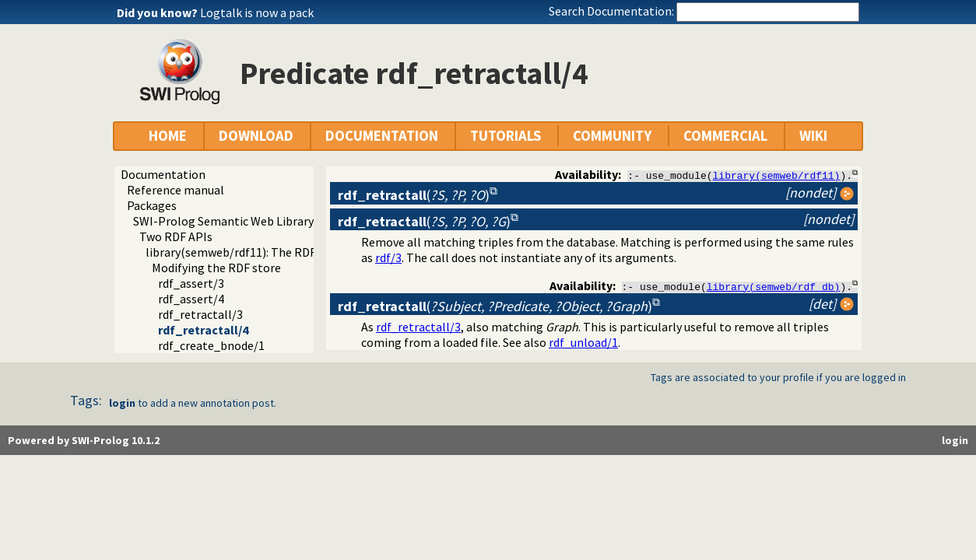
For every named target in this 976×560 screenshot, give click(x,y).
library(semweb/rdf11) (777, 175)
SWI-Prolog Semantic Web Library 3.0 (232, 221)
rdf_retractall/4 (203, 330)
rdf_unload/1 (583, 343)
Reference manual (176, 190)
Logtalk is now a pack (257, 12)
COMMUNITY (612, 136)
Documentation (163, 174)
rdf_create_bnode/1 (211, 345)
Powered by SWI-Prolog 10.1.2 (84, 441)
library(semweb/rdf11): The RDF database (256, 252)
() (414, 195)
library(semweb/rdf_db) (774, 286)
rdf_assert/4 (191, 299)
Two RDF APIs (176, 236)
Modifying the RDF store (216, 268)
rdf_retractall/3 (200, 314)
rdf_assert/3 (191, 283)
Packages (152, 205)
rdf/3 (388, 257)
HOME (168, 136)
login (122, 404)
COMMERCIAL (725, 136)
